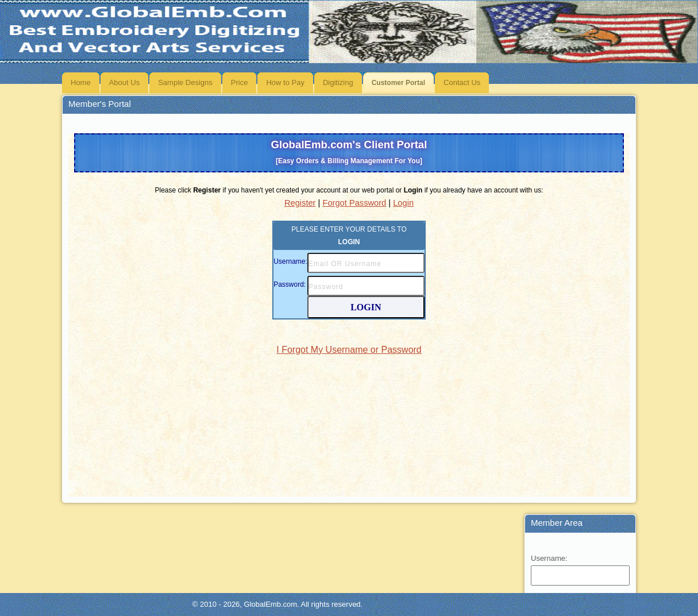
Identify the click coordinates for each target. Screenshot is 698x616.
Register (300, 203)
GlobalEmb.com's (349, 152)
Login (403, 203)
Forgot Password (354, 203)
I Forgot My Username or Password (349, 350)
